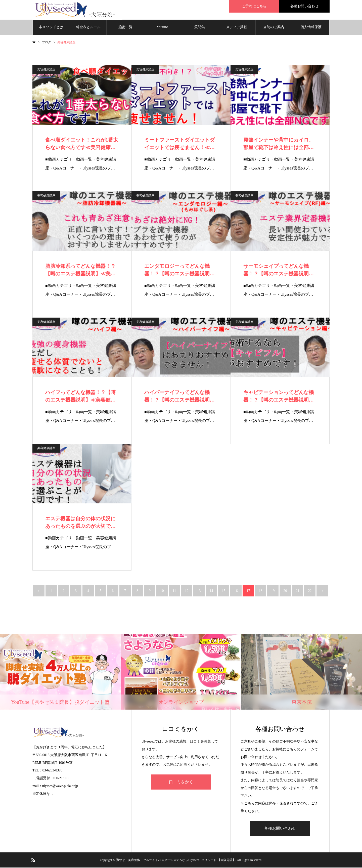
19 (273, 591)
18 (261, 591)
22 (310, 591)
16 (236, 591)
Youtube (163, 28)
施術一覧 (125, 28)
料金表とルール (88, 28)
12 (187, 591)
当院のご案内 (274, 28)
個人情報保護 (311, 28)
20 (285, 591)
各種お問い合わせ (280, 829)
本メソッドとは (51, 28)
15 (224, 591)
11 (174, 591)
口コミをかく (181, 782)
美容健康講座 (46, 70)
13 (199, 591)
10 (162, 591)
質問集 (200, 28)
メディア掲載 (237, 28)
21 (298, 591)
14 (211, 591)
